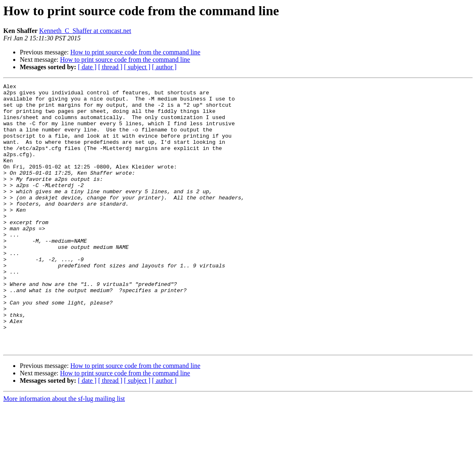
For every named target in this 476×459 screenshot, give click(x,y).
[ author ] (164, 67)
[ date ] (87, 67)
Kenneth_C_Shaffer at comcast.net (85, 31)
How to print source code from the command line (135, 52)
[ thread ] (110, 67)
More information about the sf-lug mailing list (64, 452)
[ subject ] (137, 67)
